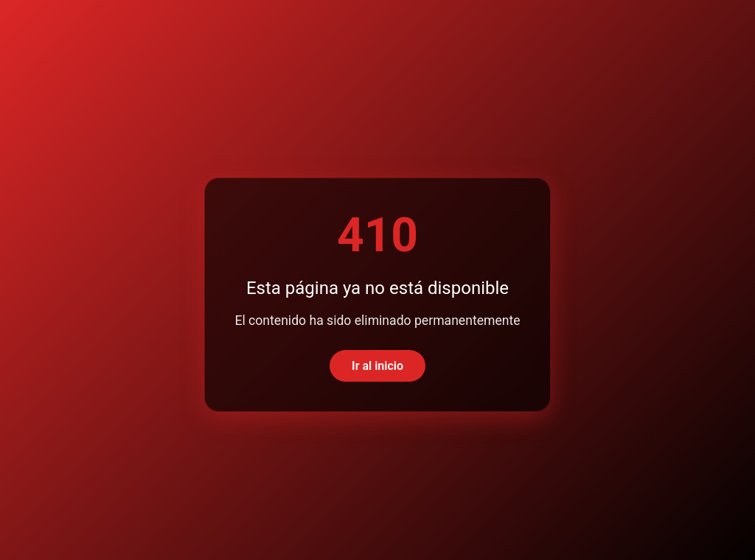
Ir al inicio (377, 366)
